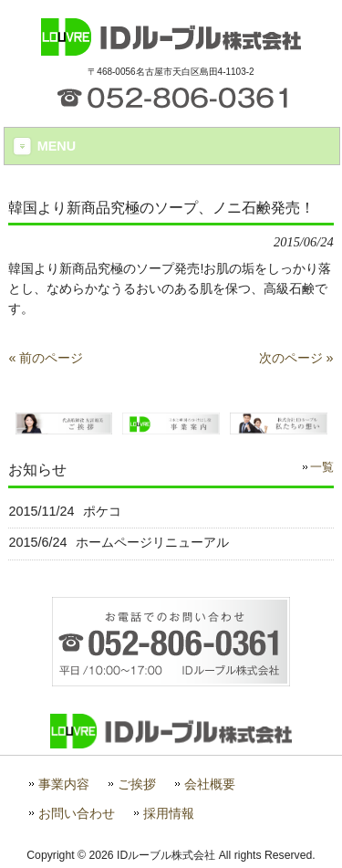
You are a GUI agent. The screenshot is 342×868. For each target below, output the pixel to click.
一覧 (322, 467)
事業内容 (64, 784)
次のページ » (296, 358)
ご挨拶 (137, 784)
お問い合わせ (77, 814)
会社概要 (210, 784)
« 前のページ (46, 358)
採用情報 (169, 814)
